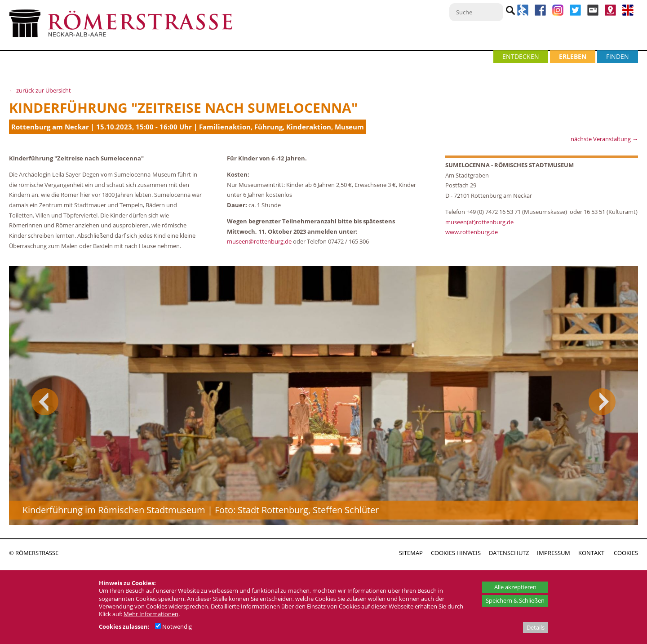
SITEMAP (411, 553)
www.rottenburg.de (472, 232)
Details (536, 627)
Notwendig (173, 626)
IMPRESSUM (554, 553)
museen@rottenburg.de (259, 241)
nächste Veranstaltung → (604, 139)
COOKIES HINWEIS (456, 553)
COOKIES (626, 553)
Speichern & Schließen (515, 600)
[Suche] (476, 12)
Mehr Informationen (151, 614)
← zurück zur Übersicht (40, 90)
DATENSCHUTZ (509, 553)
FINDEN (618, 56)
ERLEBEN (573, 56)
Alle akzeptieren (515, 587)
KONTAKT (591, 553)
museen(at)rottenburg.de (479, 222)
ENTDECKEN (521, 56)
